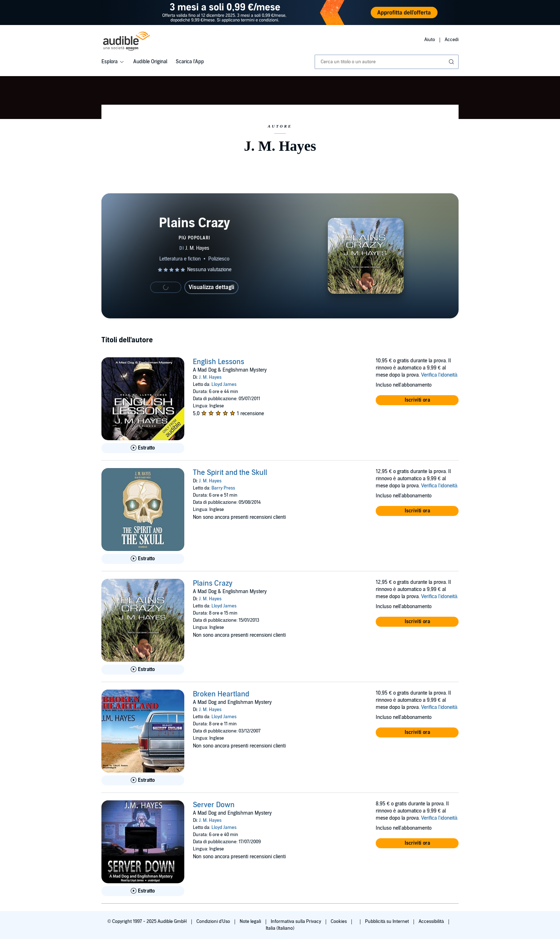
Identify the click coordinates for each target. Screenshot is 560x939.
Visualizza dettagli (211, 287)
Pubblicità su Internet (387, 921)
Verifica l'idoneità (439, 375)
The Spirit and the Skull (230, 473)
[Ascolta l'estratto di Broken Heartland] (143, 780)
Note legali (251, 921)
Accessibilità (432, 921)
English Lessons (219, 362)
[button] (417, 400)
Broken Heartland (221, 694)
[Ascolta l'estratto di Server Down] (143, 891)
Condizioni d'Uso (214, 921)
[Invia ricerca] (452, 62)
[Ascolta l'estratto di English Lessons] (143, 448)
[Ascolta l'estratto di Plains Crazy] (143, 670)
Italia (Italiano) (280, 928)
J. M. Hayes (210, 377)
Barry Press (223, 488)
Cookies (339, 921)
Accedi (452, 40)
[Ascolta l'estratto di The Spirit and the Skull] (143, 559)
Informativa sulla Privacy (296, 921)
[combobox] (387, 62)
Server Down (214, 805)
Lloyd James (224, 384)
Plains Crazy (213, 583)
